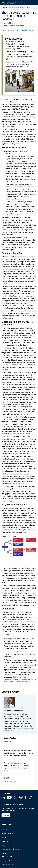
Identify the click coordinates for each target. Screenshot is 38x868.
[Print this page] (28, 31)
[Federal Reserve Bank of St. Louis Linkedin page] (3, 798)
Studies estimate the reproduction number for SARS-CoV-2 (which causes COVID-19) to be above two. (20, 679)
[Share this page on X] (20, 31)
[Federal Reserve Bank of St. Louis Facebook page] (26, 798)
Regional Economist (24, 7)
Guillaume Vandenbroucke (14, 25)
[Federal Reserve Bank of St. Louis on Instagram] (21, 798)
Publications (12, 7)
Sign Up (6, 815)
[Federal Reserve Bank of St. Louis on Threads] (30, 798)
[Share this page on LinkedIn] (23, 31)
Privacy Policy (6, 841)
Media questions (10, 781)
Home (3, 7)
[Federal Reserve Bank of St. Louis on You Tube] (9, 798)
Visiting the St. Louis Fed (9, 861)
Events (4, 853)
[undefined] (31, 176)
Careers (4, 845)
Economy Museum (7, 865)
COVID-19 (7, 742)
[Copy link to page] (32, 31)
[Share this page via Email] (25, 31)
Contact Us (5, 837)
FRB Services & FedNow (9, 857)
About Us (4, 830)
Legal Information (7, 833)
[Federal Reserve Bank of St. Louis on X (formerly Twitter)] (16, 798)
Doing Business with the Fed (10, 849)
